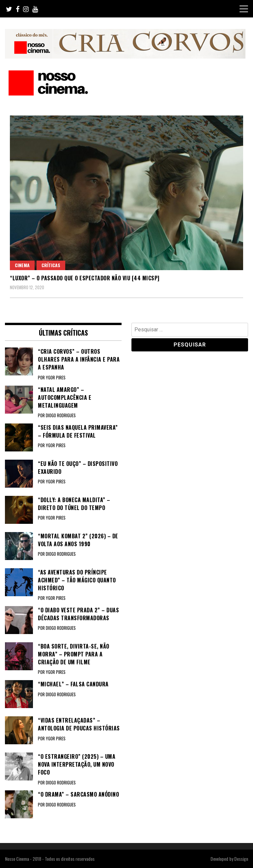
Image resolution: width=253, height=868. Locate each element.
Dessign (241, 859)
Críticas (51, 265)
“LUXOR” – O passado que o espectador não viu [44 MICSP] (85, 278)
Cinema (22, 265)
